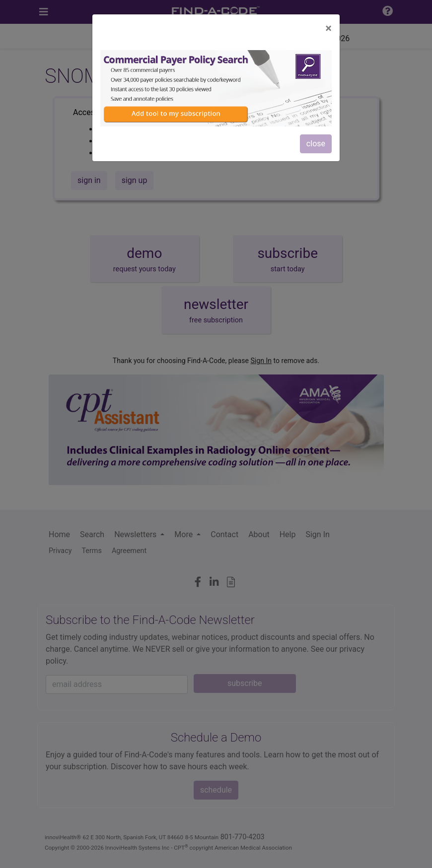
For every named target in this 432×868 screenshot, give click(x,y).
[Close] (328, 28)
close (316, 144)
